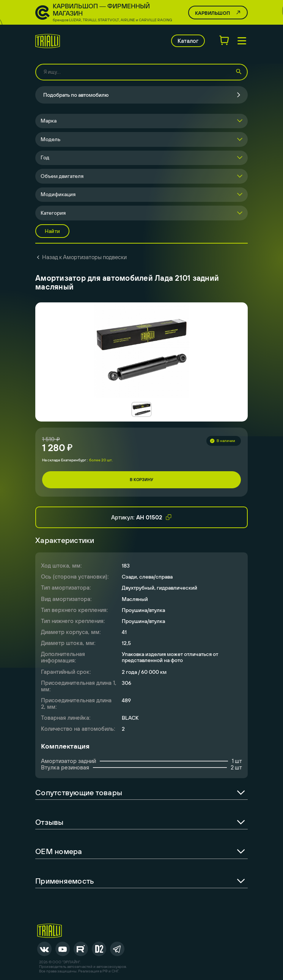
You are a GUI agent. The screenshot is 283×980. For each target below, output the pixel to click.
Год (45, 157)
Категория (53, 213)
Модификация (58, 194)
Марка (49, 121)
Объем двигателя (62, 176)
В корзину (141, 480)
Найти (52, 231)
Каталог (188, 41)
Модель (50, 139)
